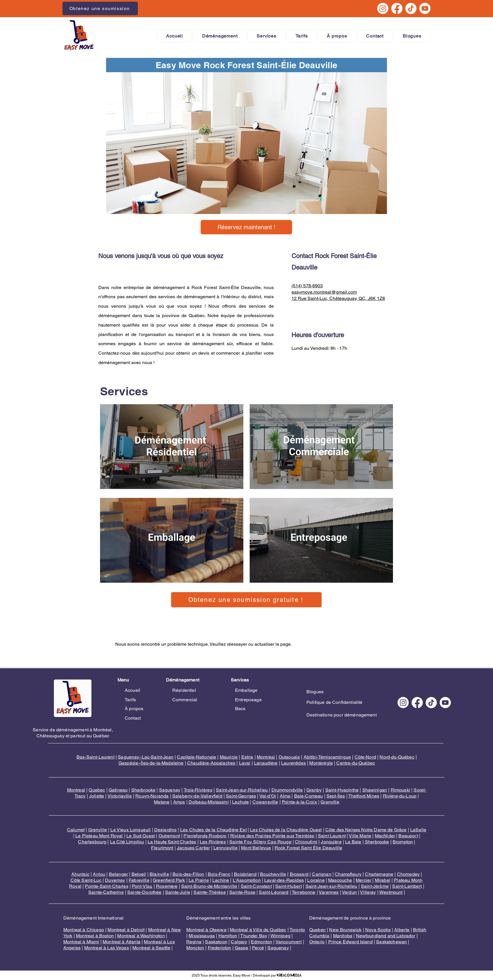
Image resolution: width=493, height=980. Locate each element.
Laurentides (294, 763)
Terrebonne (304, 892)
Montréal (266, 757)
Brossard (299, 874)
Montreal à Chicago (84, 930)
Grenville (330, 802)
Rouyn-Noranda (152, 796)
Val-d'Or (268, 796)
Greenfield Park (169, 880)
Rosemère (167, 886)
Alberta (402, 930)
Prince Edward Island (350, 942)
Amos (179, 802)
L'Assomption (247, 880)
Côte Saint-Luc (86, 880)
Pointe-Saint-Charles (106, 886)
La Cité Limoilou (127, 842)
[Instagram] (383, 8)
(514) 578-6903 (307, 286)
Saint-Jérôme (375, 886)
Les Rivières (213, 842)
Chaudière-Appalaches (211, 763)
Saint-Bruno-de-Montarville (209, 886)
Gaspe (242, 948)
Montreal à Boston (95, 936)
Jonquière (331, 842)
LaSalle (418, 830)
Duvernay (115, 880)
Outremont (169, 836)
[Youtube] (425, 8)
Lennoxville (226, 848)
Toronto (297, 930)
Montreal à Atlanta (122, 942)
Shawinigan (375, 790)
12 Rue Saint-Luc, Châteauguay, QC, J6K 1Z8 (338, 298)
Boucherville (273, 874)
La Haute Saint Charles (172, 842)
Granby (314, 790)
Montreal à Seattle (151, 948)
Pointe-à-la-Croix (299, 802)
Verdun (349, 892)
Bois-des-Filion (188, 874)
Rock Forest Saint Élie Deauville (308, 848)
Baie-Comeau (309, 796)
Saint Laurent (332, 836)
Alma (285, 796)
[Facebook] (397, 8)
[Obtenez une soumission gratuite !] (246, 600)
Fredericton (220, 948)
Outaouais (289, 757)
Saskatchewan (391, 942)
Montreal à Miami (81, 942)
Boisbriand (245, 874)
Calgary (239, 942)
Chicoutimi (306, 842)
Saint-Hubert (288, 886)
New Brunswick (345, 930)
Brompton (403, 842)
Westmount (391, 892)
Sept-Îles (336, 796)
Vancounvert (289, 942)
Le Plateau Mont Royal (99, 836)
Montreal (76, 790)
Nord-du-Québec (397, 757)
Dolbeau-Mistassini (209, 802)
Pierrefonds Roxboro (205, 836)
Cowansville (265, 802)
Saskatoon (216, 942)
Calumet (76, 830)
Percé (258, 948)
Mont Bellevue (256, 848)
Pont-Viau (142, 886)
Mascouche (340, 880)
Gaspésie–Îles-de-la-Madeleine (151, 763)
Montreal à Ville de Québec (258, 930)
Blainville (159, 874)
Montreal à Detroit (126, 930)
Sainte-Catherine (106, 892)
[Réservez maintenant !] (246, 227)
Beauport (408, 836)
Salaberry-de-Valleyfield (197, 796)
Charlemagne (379, 874)
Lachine (221, 880)
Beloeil (139, 874)
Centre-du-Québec (356, 763)
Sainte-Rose (242, 892)
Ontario (317, 942)
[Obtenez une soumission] (100, 8)
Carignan (321, 874)
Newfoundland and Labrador (386, 936)
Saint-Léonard (274, 892)
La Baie (353, 842)
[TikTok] (411, 8)
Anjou (99, 874)
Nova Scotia (378, 930)
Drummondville (287, 790)
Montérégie (321, 763)
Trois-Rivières (198, 790)
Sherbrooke (143, 790)
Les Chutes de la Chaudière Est (213, 830)
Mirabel (383, 880)
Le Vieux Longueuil (130, 830)
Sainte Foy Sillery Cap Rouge (260, 842)
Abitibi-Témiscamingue (327, 757)
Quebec (97, 790)
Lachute (240, 802)
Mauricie (229, 757)
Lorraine (316, 880)
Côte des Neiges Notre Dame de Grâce (366, 830)
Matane (162, 802)
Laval (245, 763)
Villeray (368, 892)
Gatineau (118, 790)
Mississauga (202, 936)
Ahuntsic (80, 874)
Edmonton (261, 942)
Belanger (118, 874)
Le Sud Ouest (141, 836)
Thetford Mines (364, 796)
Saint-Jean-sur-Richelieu (242, 790)
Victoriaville (120, 796)
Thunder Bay (254, 936)
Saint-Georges (241, 796)
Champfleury (348, 874)
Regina (194, 942)
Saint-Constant (256, 886)
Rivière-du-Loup (400, 796)
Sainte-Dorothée (144, 892)
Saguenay (170, 790)
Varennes (329, 892)
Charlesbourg (92, 842)
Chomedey (408, 874)
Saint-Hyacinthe (342, 790)
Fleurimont (162, 848)
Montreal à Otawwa (206, 930)
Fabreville (139, 880)
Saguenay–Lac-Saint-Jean (146, 757)
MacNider (385, 836)
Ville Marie (360, 836)
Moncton (195, 948)
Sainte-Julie (178, 892)
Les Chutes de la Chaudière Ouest (286, 830)
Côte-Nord (365, 757)
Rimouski (400, 790)
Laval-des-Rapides (284, 880)
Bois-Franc (219, 874)
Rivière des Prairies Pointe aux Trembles (272, 836)
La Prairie (199, 880)
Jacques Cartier (193, 848)
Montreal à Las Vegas (107, 948)
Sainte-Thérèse (210, 892)
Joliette (97, 796)
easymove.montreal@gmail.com (324, 292)
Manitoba (343, 936)
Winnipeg (280, 936)
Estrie (247, 757)
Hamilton (228, 936)
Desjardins (166, 830)
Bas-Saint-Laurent (95, 757)
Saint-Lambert (407, 886)
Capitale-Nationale (196, 757)
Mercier (363, 880)
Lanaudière (266, 763)
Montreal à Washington (141, 936)
